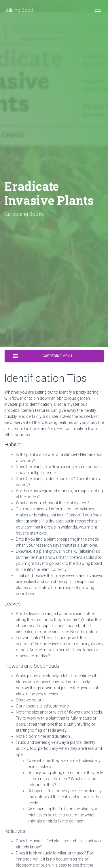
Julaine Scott (19, 10)
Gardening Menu (43, 356)
